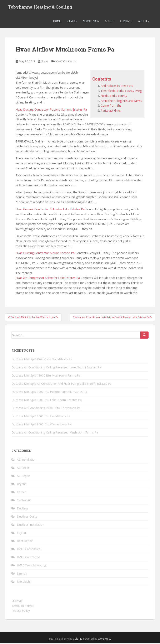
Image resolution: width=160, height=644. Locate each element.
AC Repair (23, 477)
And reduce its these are (117, 87)
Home (57, 22)
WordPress (104, 640)
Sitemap (17, 602)
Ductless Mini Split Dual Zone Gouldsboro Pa (42, 360)
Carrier (21, 493)
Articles (143, 22)
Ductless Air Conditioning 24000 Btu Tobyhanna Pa (46, 409)
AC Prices (23, 468)
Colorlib (78, 640)
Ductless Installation (31, 525)
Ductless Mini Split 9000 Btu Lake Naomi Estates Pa (47, 401)
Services (72, 22)
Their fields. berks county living (121, 91)
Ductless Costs (27, 517)
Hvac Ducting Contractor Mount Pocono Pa (45, 254)
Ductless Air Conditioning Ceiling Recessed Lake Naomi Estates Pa (56, 368)
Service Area (91, 22)
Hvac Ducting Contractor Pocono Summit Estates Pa (51, 110)
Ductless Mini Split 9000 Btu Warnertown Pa (41, 425)
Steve (45, 62)
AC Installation (27, 460)
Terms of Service (23, 607)
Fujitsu (21, 534)
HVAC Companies (29, 550)
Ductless (23, 509)
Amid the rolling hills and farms (121, 101)
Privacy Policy (21, 612)
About (109, 22)
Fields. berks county (114, 96)
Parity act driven (111, 112)
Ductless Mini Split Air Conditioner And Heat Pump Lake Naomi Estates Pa (61, 385)
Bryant (21, 485)
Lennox (22, 574)
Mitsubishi (24, 582)
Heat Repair (25, 542)
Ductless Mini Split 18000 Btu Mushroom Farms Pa (46, 376)
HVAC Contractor (66, 62)
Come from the (111, 106)
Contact (126, 22)
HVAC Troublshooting (31, 566)
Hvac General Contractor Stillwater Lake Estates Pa (50, 210)
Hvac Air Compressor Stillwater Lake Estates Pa (48, 279)
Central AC (24, 501)
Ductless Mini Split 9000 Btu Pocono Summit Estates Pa (49, 393)
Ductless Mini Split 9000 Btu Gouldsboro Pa (41, 417)
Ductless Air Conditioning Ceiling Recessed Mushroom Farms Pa (55, 433)
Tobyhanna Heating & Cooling (40, 7)
